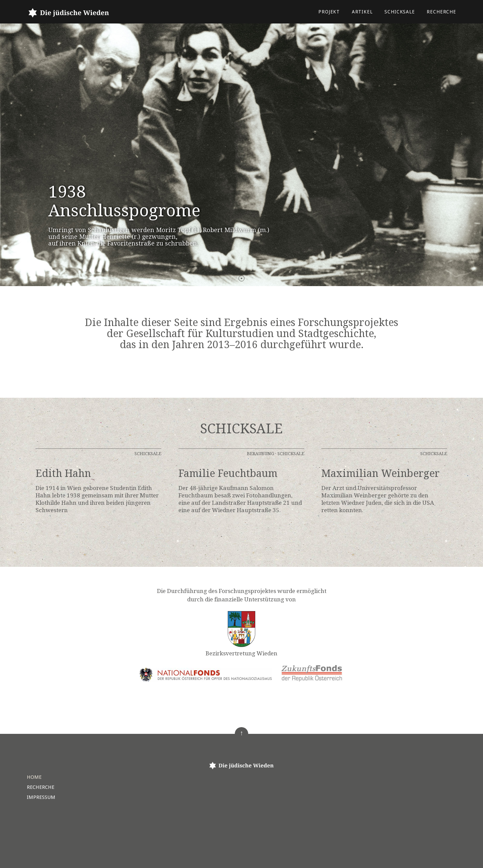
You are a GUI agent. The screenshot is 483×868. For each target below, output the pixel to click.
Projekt (329, 12)
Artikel (362, 12)
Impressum (41, 797)
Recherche (441, 12)
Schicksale (400, 12)
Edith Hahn (63, 473)
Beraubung (260, 454)
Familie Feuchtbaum (228, 473)
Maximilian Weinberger (381, 473)
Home (34, 777)
